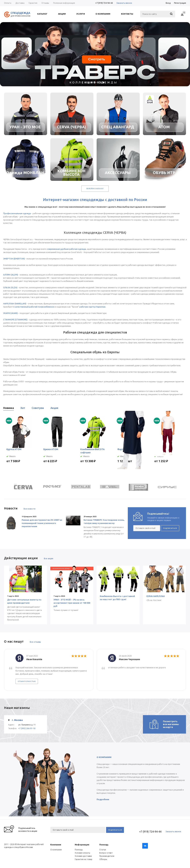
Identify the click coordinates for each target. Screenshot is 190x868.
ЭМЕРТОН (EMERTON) (14, 259)
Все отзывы (35, 642)
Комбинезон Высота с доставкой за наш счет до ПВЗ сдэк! (117, 598)
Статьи (103, 850)
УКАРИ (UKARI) (10, 313)
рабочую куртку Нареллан (92, 307)
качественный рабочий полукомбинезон (35, 307)
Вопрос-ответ (106, 853)
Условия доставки (83, 856)
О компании (56, 850)
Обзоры (103, 859)
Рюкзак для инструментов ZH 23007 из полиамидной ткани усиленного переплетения (42, 523)
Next (184, 409)
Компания (56, 845)
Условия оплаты (82, 853)
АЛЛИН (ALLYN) (11, 275)
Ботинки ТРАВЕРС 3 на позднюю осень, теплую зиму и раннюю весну (104, 522)
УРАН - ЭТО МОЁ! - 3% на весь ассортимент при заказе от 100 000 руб (72, 603)
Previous (179, 409)
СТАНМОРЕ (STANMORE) (15, 320)
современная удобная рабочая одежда (66, 249)
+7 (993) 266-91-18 (27, 728)
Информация (82, 845)
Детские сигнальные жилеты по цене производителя (24, 601)
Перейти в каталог (95, 189)
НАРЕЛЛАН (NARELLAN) (15, 304)
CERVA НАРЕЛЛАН (155, 596)
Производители (107, 856)
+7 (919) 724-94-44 (104, 3)
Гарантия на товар (84, 859)
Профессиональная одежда (17, 213)
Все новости (29, 509)
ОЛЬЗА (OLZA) (10, 287)
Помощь (104, 845)
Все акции (49, 558)
